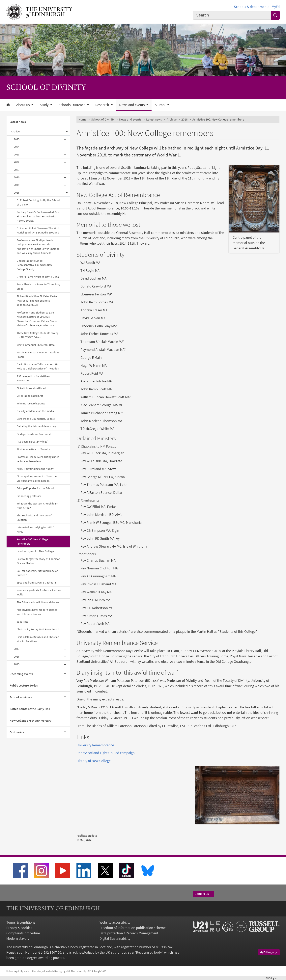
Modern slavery (18, 938)
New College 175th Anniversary (30, 721)
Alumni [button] (160, 105)
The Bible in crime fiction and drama (38, 602)
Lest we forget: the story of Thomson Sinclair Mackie (39, 561)
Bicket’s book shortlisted (31, 388)
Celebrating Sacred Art (30, 396)
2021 (17, 170)
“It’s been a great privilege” (33, 442)
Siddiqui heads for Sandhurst (34, 434)
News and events (130, 119)
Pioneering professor (29, 496)
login (273, 978)
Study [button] (44, 105)
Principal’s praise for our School (35, 488)
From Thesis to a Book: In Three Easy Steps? (38, 286)
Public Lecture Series (24, 685)
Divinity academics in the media (35, 411)
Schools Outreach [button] (72, 105)
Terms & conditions (21, 922)
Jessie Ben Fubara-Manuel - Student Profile (38, 354)
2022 (17, 162)
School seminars (21, 697)
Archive (15, 131)
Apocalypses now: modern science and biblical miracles (37, 612)
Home (82, 119)
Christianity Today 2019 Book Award (38, 629)
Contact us (204, 894)
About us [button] (23, 105)
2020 (17, 177)
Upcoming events (21, 674)
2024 (17, 147)
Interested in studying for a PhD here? (35, 529)
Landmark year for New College (35, 551)
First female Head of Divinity (33, 449)
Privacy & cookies (19, 928)
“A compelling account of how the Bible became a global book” (37, 478)
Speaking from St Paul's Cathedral (37, 583)
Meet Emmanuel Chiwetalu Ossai (36, 345)
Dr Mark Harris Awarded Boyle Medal (38, 277)
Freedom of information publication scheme (133, 928)
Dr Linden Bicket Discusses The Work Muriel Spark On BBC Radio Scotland (38, 230)
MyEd (276, 7)
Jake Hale (22, 622)
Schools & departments (252, 7)
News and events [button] (132, 105)
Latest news (18, 122)
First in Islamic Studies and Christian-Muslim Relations (38, 639)
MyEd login (269, 952)
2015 (17, 664)
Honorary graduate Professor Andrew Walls (39, 592)
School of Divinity (103, 119)
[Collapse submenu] (67, 122)
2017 (17, 649)
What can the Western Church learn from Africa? (38, 506)
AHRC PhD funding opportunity (35, 469)
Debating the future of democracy (37, 426)
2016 (17, 657)
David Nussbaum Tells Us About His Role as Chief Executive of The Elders (38, 366)
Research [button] (103, 105)
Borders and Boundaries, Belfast (36, 419)
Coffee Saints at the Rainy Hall (30, 709)
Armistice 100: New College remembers (32, 541)
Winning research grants (31, 403)
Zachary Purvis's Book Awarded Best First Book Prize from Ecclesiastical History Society (38, 216)
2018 (17, 193)
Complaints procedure (23, 933)
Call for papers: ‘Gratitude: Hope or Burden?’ (37, 573)
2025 (17, 139)
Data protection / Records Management (129, 933)
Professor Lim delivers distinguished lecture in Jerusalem (38, 459)
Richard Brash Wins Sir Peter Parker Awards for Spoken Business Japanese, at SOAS (37, 300)
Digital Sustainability (115, 938)
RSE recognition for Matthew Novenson (33, 378)
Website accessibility (115, 922)
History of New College (94, 761)
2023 (17, 154)
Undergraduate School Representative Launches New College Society (34, 265)
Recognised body (149, 952)
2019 (17, 185)
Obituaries (17, 732)
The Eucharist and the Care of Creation (34, 517)
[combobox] (232, 15)
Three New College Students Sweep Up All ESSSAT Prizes (38, 335)
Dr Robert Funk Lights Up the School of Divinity (38, 202)
